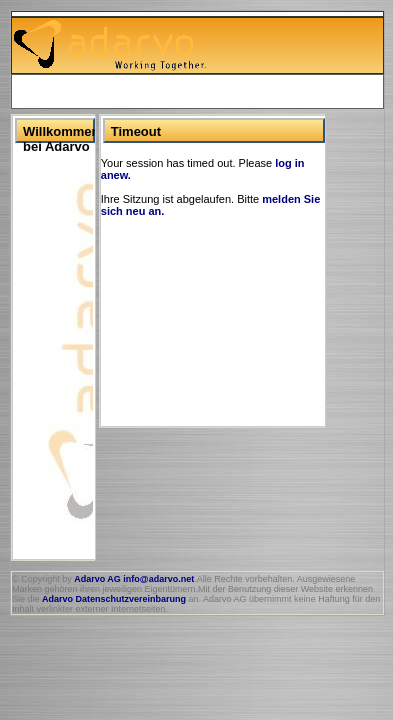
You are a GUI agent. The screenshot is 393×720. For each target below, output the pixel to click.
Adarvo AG (97, 579)
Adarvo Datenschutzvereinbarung (114, 599)
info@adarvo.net (158, 579)
